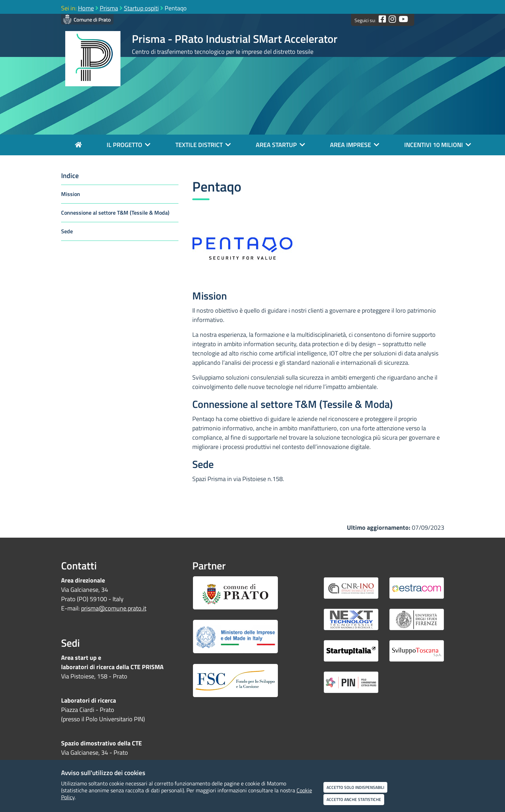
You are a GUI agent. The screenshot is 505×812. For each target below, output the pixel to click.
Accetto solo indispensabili (355, 787)
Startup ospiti (141, 8)
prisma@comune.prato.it (114, 608)
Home (86, 8)
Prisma (109, 8)
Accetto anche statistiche (354, 799)
